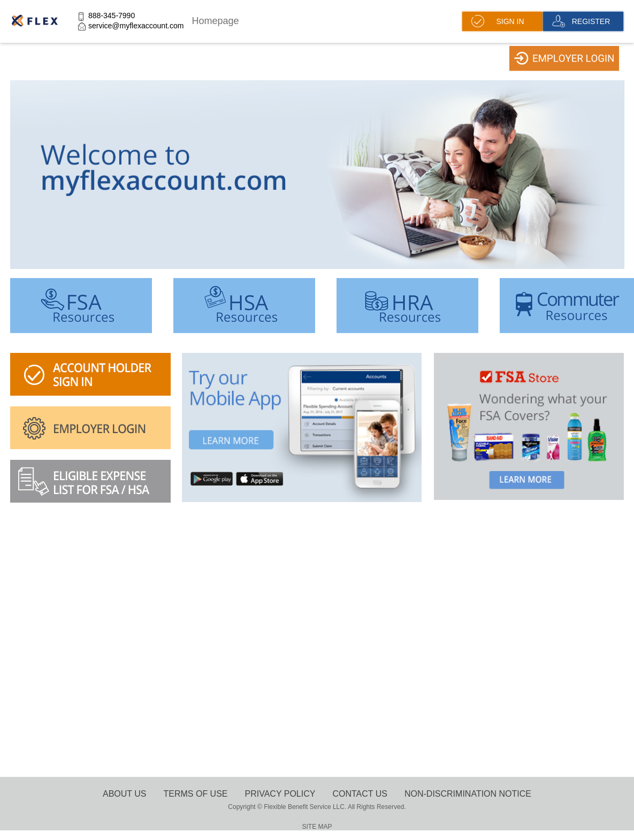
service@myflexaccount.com (136, 26)
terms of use (196, 794)
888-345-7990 (112, 16)
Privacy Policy (280, 794)
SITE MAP (317, 827)
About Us (125, 794)
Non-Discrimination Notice (468, 794)
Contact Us (360, 794)
